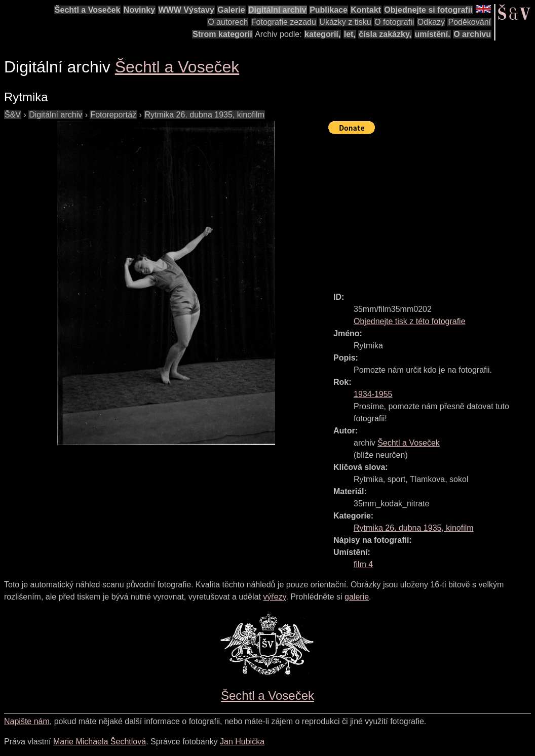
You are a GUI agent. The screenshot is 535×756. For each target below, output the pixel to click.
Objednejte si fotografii (428, 10)
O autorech (228, 22)
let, (350, 34)
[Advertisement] (432, 209)
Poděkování (469, 22)
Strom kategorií (222, 34)
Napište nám (27, 721)
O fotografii (394, 22)
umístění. (433, 34)
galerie (357, 597)
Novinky (139, 10)
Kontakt (366, 10)
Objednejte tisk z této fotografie (410, 321)
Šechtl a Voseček (88, 10)
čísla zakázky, (385, 34)
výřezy (274, 597)
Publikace (329, 10)
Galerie (231, 10)
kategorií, (322, 34)
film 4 (363, 564)
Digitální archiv (277, 10)
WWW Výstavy (186, 10)
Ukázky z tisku (345, 22)
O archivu (472, 34)
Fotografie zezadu (284, 22)
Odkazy (431, 22)
